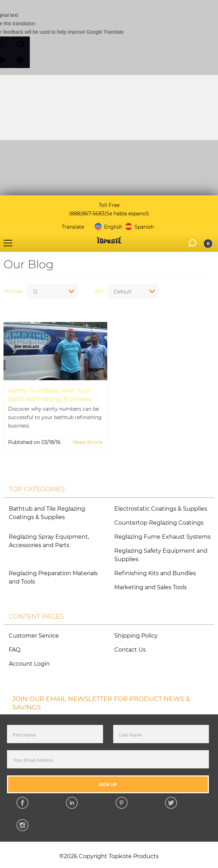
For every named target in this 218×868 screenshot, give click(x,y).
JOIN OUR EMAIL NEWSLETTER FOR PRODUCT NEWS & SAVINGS (101, 703)
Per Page (13, 291)
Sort (99, 291)
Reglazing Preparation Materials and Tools (53, 577)
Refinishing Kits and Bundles (155, 573)
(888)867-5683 (87, 214)
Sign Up (108, 784)
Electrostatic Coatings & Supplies (161, 509)
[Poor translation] (20, 52)
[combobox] (53, 291)
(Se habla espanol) (127, 214)
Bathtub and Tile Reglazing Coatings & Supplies (47, 513)
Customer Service (34, 636)
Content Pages (36, 616)
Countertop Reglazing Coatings (159, 523)
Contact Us (130, 650)
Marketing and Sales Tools (151, 587)
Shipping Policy (136, 636)
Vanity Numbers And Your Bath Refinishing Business (50, 395)
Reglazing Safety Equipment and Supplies (161, 555)
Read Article (88, 442)
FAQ (15, 650)
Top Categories (37, 489)
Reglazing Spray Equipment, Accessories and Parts (49, 541)
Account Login (29, 664)
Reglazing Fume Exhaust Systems (162, 537)
